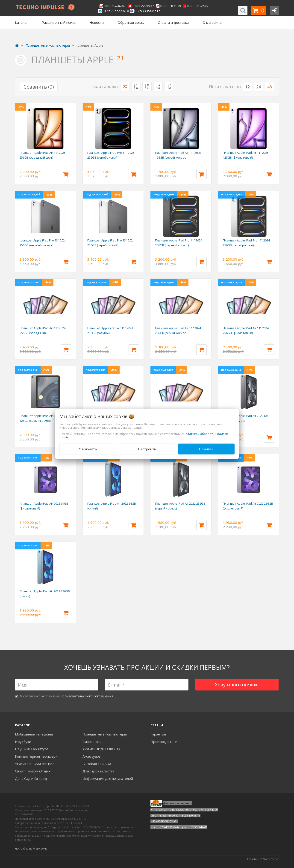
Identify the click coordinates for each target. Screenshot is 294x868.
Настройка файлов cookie (31, 848)
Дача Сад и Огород (31, 778)
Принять (206, 449)
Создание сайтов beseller (263, 859)
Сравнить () (39, 87)
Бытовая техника (97, 764)
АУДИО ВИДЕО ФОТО (101, 749)
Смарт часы (92, 741)
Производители (164, 741)
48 (270, 87)
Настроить (147, 449)
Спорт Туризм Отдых (33, 771)
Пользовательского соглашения (87, 696)
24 (259, 87)
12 (247, 87)
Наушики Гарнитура (32, 749)
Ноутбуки (23, 741)
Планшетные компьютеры (105, 734)
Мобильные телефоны (34, 734)
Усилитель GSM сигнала (35, 764)
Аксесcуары (92, 756)
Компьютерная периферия (37, 756)
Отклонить (88, 449)
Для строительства (98, 771)
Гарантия (158, 734)
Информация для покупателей (108, 778)
